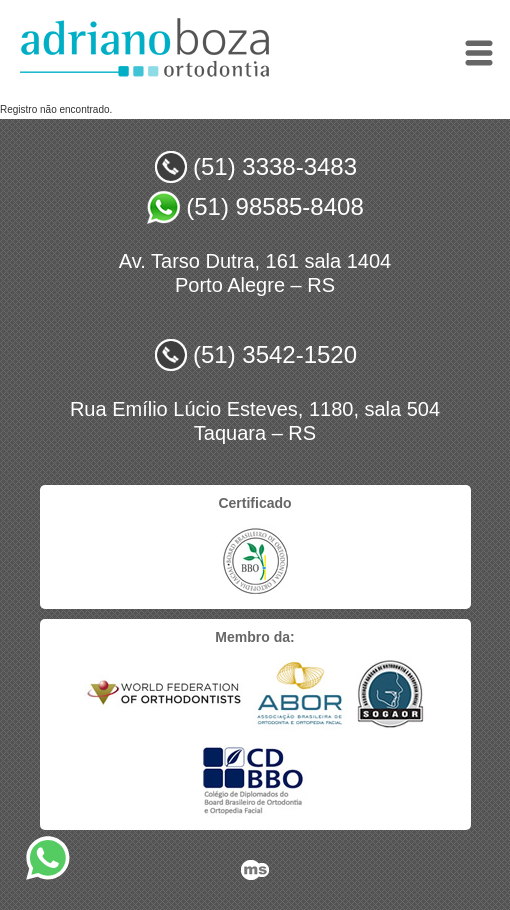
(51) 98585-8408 (274, 206)
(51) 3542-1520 (275, 354)
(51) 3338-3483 (275, 166)
